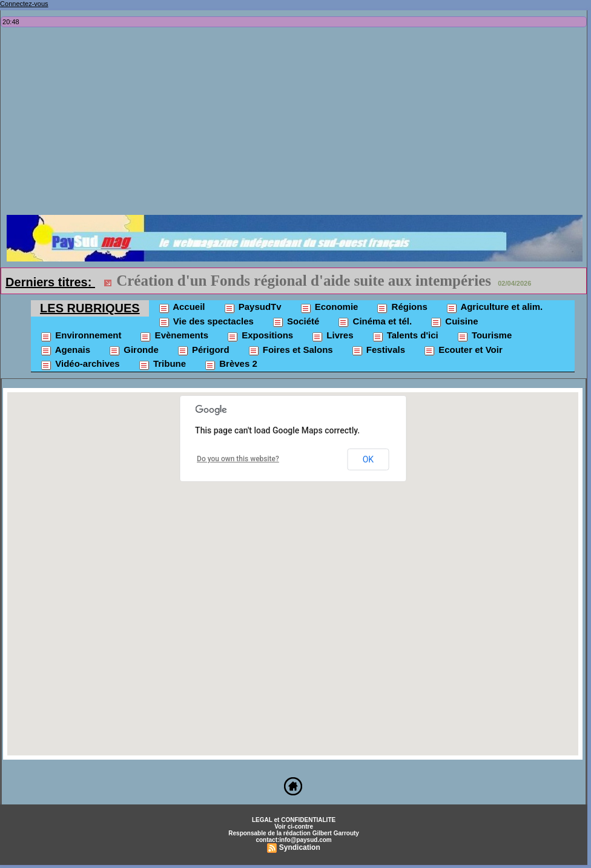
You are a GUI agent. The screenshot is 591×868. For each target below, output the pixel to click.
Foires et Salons (290, 350)
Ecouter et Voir (463, 350)
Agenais (65, 350)
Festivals (378, 350)
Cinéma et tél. (375, 322)
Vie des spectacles (206, 322)
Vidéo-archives (80, 364)
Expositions (260, 336)
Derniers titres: (50, 282)
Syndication (300, 847)
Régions (401, 307)
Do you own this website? (238, 459)
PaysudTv (253, 307)
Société (296, 322)
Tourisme (484, 336)
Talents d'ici (405, 336)
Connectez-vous (24, 4)
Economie (329, 307)
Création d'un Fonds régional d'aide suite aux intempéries (304, 281)
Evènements (174, 336)
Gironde (134, 350)
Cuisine (454, 322)
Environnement (81, 336)
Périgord (203, 350)
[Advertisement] (297, 124)
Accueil (182, 307)
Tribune (162, 364)
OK (368, 459)
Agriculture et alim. (494, 307)
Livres (332, 336)
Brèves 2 (231, 364)
